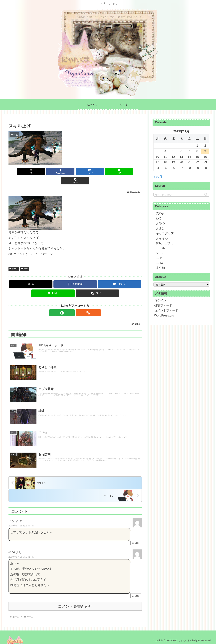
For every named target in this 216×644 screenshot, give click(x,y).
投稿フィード (163, 305)
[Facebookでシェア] (53, 172)
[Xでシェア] (30, 172)
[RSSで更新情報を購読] (79, 303)
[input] (181, 195)
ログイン (160, 300)
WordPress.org (164, 315)
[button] (120, 172)
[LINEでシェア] (97, 172)
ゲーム (14, 259)
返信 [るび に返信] (136, 541)
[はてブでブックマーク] (75, 172)
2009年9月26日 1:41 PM (21, 555)
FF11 (24, 259)
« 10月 (158, 177)
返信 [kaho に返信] (136, 594)
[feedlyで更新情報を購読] (71, 303)
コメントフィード (166, 310)
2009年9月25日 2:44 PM (21, 524)
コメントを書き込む (75, 605)
